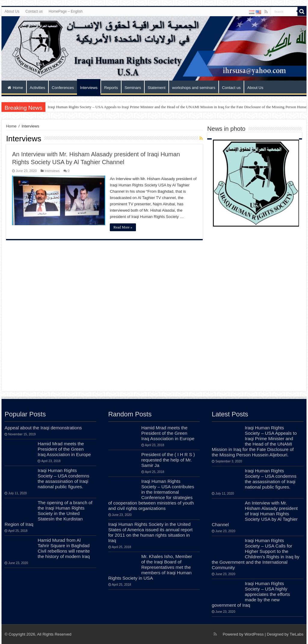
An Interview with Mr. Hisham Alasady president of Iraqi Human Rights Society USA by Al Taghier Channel (255, 514)
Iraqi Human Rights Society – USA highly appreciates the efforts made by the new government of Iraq (251, 594)
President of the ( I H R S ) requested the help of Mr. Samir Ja (168, 460)
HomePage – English (66, 11)
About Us (12, 11)
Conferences (63, 88)
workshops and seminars (194, 88)
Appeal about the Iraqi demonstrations (43, 428)
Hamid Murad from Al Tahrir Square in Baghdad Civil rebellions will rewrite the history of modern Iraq (64, 548)
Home (15, 88)
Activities (37, 88)
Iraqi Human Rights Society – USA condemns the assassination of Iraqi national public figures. (63, 478)
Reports (111, 88)
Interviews (89, 88)
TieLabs (297, 634)
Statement (157, 88)
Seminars (133, 88)
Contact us (34, 11)
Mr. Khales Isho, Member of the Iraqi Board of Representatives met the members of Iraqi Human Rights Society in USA (150, 567)
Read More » (123, 227)
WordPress (254, 634)
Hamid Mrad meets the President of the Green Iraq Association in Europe (64, 449)
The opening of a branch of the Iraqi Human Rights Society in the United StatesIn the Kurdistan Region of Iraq (48, 513)
